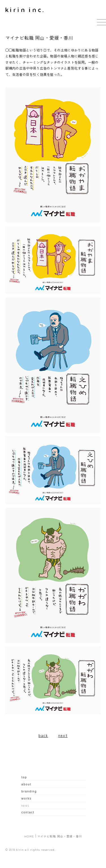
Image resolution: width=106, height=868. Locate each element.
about (26, 784)
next (63, 735)
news (25, 805)
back (43, 735)
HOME (29, 836)
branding (29, 791)
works (27, 799)
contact (28, 812)
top (24, 777)
